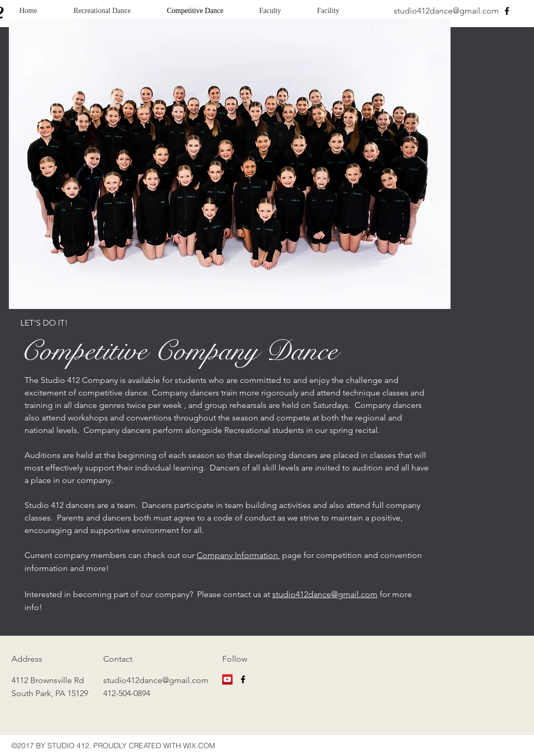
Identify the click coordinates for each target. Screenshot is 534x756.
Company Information (238, 555)
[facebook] (507, 11)
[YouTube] (227, 679)
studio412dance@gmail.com (446, 11)
